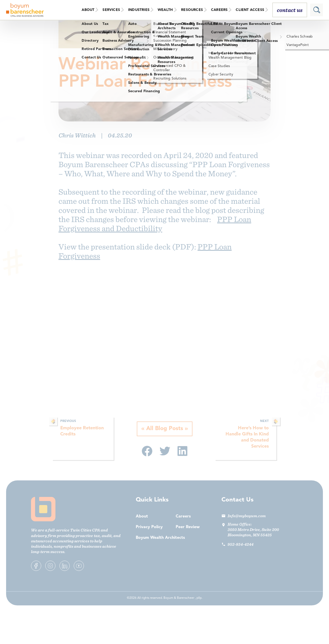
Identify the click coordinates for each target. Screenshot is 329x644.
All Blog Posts (165, 429)
